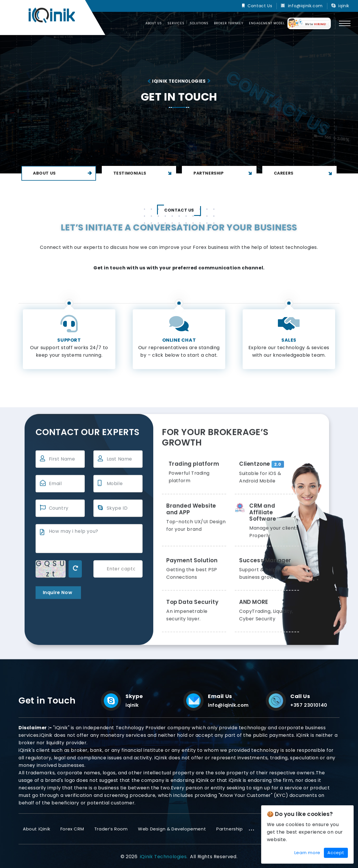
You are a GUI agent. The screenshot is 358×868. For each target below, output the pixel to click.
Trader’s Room (111, 829)
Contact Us (260, 6)
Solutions (199, 23)
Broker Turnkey (229, 23)
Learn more (307, 853)
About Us (63, 173)
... (252, 828)
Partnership (224, 173)
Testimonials (143, 173)
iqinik (344, 6)
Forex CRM (72, 829)
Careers (304, 173)
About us (154, 23)
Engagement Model (267, 23)
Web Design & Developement (172, 829)
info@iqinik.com (305, 6)
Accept (336, 853)
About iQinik (36, 829)
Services (176, 23)
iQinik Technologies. (164, 857)
